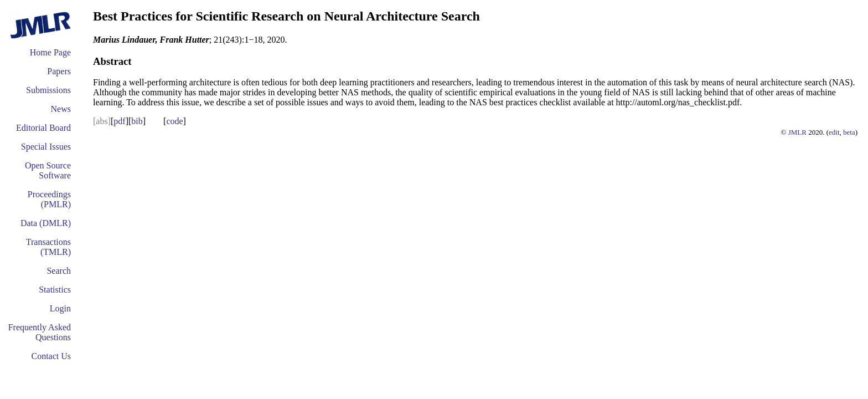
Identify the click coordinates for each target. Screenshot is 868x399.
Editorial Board (43, 128)
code (174, 121)
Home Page (50, 52)
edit (834, 132)
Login (60, 308)
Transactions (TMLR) (48, 247)
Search (59, 271)
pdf (119, 121)
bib (137, 121)
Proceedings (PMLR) (49, 199)
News (61, 109)
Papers (59, 71)
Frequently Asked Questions (40, 332)
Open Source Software (48, 170)
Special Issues (46, 147)
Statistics (55, 290)
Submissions (48, 90)
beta (849, 132)
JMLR (797, 132)
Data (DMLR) (46, 223)
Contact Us (51, 356)
